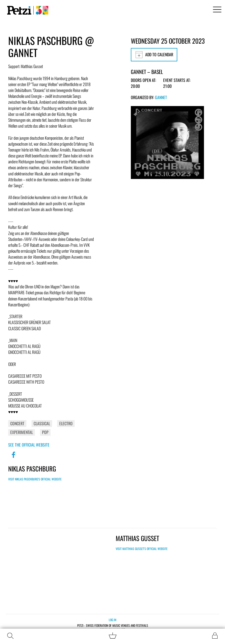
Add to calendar (154, 55)
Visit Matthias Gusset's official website (142, 549)
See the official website (29, 445)
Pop (45, 432)
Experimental (22, 432)
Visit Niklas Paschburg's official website (35, 479)
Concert (17, 423)
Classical (42, 423)
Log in (113, 620)
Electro (66, 423)
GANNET (161, 97)
